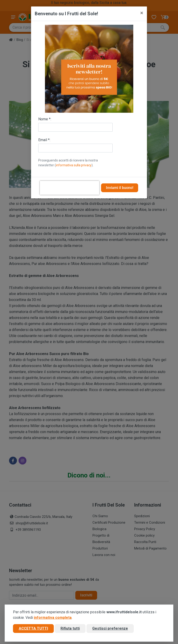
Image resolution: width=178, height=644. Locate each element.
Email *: (44, 140)
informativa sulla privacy (74, 165)
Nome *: (45, 119)
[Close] (142, 13)
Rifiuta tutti (70, 629)
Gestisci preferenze (110, 629)
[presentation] (70, 188)
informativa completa (53, 618)
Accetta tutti (33, 629)
